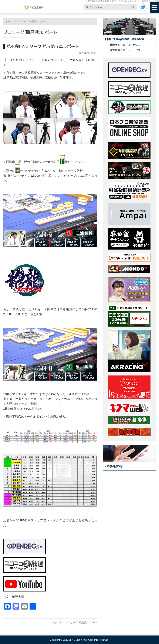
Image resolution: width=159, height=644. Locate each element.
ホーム (9, 21)
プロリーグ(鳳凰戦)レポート (81, 623)
